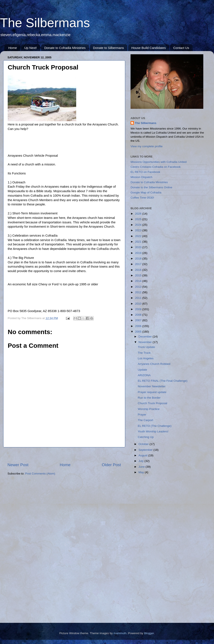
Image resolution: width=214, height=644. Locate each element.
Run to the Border (149, 398)
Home (13, 48)
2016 (139, 270)
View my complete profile (147, 146)
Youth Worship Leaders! (153, 431)
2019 (139, 253)
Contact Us (181, 48)
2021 (139, 242)
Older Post (111, 465)
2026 (139, 214)
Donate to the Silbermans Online (151, 187)
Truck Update (146, 347)
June (142, 467)
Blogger (149, 633)
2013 (139, 287)
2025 (139, 219)
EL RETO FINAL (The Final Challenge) (163, 381)
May (142, 472)
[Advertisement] (64, 455)
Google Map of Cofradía (146, 192)
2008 (139, 315)
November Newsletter (152, 386)
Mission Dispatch (141, 177)
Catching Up (146, 437)
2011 (139, 298)
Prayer (142, 415)
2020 (139, 247)
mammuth (120, 633)
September (146, 450)
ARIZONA (144, 375)
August (143, 455)
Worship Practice (149, 409)
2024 (139, 225)
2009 (139, 309)
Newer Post (18, 465)
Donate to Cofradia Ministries (65, 48)
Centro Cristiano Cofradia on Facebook (156, 167)
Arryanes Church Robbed (154, 364)
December (146, 337)
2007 (139, 320)
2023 (139, 230)
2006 (139, 326)
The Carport (146, 420)
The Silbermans (45, 23)
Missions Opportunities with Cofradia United (159, 162)
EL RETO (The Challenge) (155, 426)
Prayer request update (152, 392)
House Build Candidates (149, 48)
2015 (139, 275)
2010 (139, 304)
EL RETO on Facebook (145, 172)
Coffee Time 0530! (142, 198)
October (144, 444)
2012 (139, 292)
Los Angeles (146, 358)
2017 (139, 264)
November (146, 342)
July (141, 461)
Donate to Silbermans (108, 48)
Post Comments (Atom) (40, 474)
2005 (139, 332)
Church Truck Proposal (152, 403)
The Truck (144, 353)
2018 (139, 259)
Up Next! (31, 48)
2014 (139, 281)
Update (143, 370)
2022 (139, 236)
